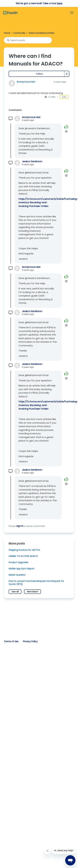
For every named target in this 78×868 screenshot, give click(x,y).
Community (19, 33)
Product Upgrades (18, 562)
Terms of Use (11, 641)
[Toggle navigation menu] (72, 13)
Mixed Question (17, 575)
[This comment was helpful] (66, 127)
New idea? (33, 592)
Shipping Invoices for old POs (24, 550)
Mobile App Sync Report (22, 569)
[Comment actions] (66, 131)
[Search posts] (28, 40)
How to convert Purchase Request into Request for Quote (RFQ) (36, 583)
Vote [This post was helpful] (64, 97)
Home (7, 33)
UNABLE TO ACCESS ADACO (23, 556)
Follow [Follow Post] (39, 74)
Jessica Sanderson (32, 162)
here (60, 3)
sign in (20, 526)
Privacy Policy (30, 641)
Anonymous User (26, 82)
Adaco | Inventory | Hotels (41, 33)
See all (15, 592)
